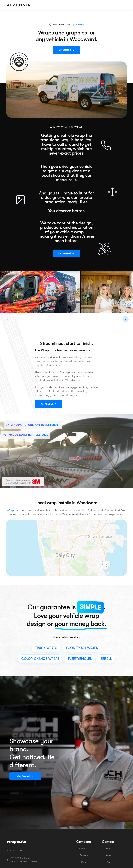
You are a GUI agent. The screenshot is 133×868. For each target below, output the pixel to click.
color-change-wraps (40, 659)
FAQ (108, 862)
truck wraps (46, 648)
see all (106, 659)
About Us (84, 849)
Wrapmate (14, 510)
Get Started (65, 50)
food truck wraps (82, 648)
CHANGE (80, 25)
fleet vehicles (80, 659)
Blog (84, 862)
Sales (108, 855)
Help (108, 849)
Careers (84, 855)
